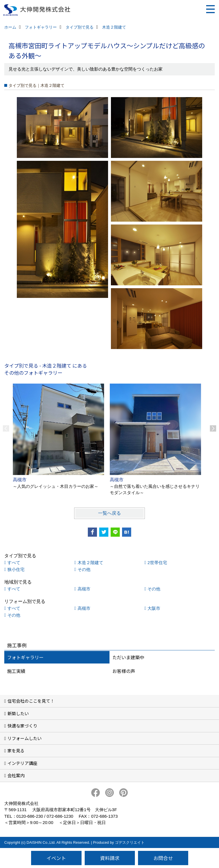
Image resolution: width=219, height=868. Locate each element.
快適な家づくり (22, 726)
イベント (56, 858)
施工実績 (16, 671)
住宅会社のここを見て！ (31, 701)
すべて (14, 563)
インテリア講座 (22, 763)
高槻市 (84, 589)
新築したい (18, 713)
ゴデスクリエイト (130, 842)
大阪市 (154, 608)
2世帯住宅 (157, 563)
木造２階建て (90, 563)
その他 (84, 569)
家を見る (16, 750)
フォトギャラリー (25, 657)
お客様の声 (124, 671)
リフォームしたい (25, 738)
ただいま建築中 (128, 657)
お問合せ (163, 858)
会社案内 (16, 775)
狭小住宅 (16, 569)
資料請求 (110, 858)
